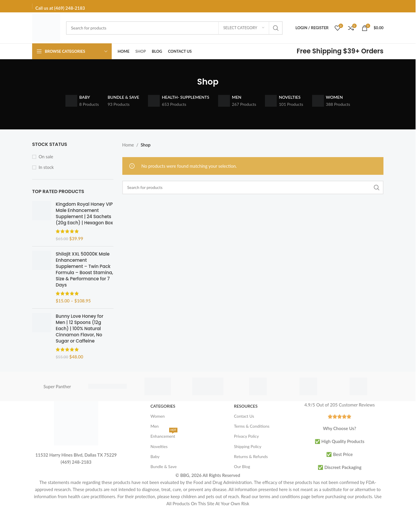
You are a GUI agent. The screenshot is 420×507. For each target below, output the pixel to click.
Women (157, 416)
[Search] (174, 28)
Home (128, 145)
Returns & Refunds (251, 456)
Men (154, 426)
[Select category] (244, 28)
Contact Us (244, 416)
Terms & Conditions (252, 426)
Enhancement (164, 435)
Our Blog (242, 466)
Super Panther (57, 386)
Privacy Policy (246, 436)
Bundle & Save (163, 466)
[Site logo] (46, 27)
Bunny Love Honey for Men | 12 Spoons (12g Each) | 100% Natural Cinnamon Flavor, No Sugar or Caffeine (79, 329)
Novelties (159, 446)
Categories (163, 406)
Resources (246, 406)
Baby (155, 456)
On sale (46, 157)
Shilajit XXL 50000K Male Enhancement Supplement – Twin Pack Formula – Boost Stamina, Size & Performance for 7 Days (84, 269)
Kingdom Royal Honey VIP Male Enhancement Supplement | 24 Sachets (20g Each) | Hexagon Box (84, 213)
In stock (46, 167)
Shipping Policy (248, 446)
